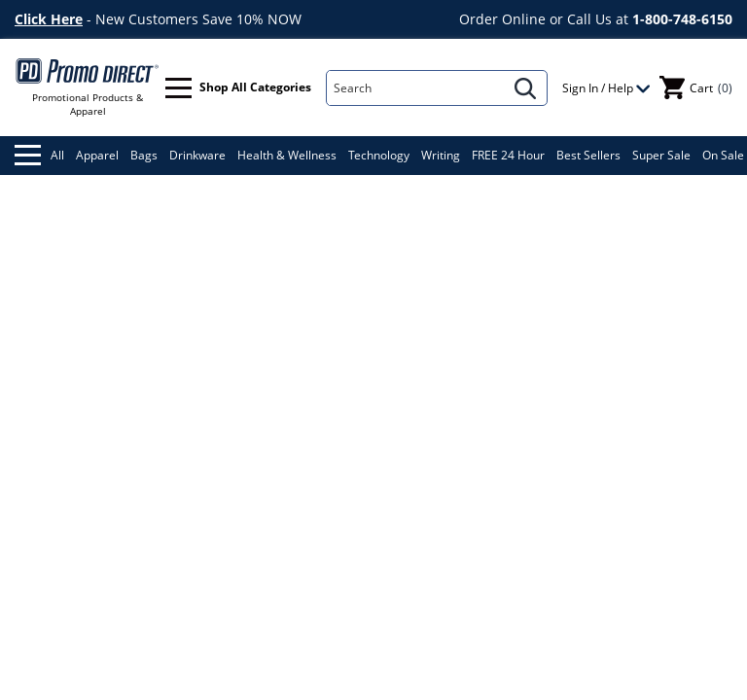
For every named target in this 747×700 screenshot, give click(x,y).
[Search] (416, 88)
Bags (144, 155)
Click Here (49, 19)
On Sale (723, 155)
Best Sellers (588, 155)
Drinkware (197, 155)
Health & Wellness (287, 155)
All (39, 155)
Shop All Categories (238, 88)
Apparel (97, 155)
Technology (379, 155)
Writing (441, 155)
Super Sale (661, 155)
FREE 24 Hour (508, 155)
